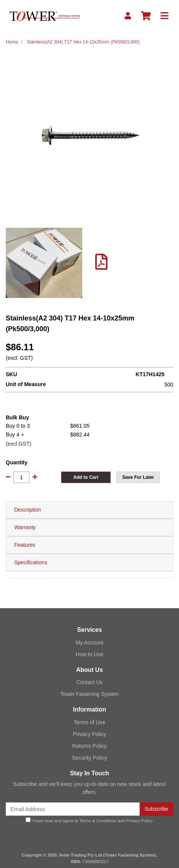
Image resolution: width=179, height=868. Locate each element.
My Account (89, 643)
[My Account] (128, 16)
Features (25, 545)
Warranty (25, 527)
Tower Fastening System (89, 694)
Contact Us (89, 682)
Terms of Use (89, 722)
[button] (138, 477)
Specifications (31, 562)
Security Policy (89, 758)
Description (28, 510)
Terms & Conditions (98, 821)
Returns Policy (89, 746)
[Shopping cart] (146, 16)
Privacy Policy (89, 734)
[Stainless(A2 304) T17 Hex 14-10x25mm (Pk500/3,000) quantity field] (21, 477)
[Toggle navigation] (164, 16)
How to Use (89, 654)
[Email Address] (73, 809)
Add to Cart (86, 477)
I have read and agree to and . (90, 820)
